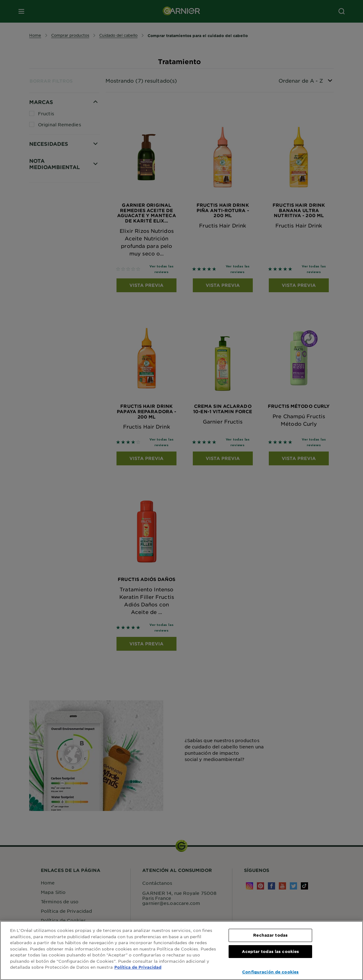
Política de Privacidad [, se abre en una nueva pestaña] (138, 967)
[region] (181, 950)
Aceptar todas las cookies (270, 951)
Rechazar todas (270, 935)
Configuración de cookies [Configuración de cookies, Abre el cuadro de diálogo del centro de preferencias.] (270, 972)
